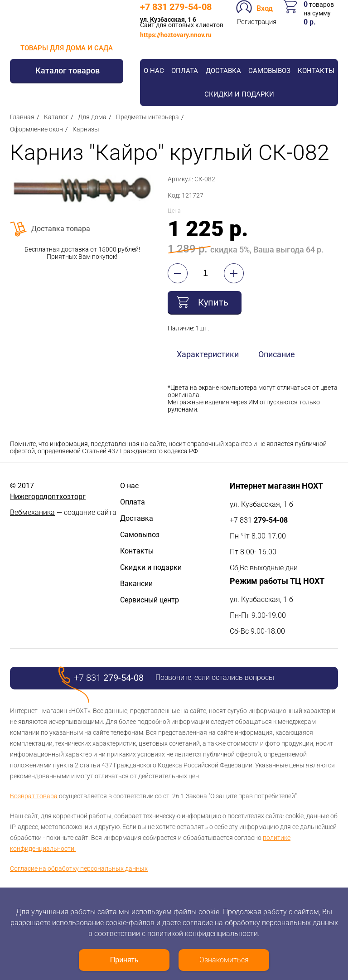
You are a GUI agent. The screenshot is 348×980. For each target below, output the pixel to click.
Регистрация (257, 22)
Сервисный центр (150, 600)
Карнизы (86, 129)
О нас (154, 71)
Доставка (223, 71)
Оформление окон (36, 129)
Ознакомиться (224, 960)
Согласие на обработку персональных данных (79, 868)
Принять (124, 960)
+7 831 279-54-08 (176, 7)
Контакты (316, 71)
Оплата (185, 71)
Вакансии (136, 584)
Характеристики (208, 354)
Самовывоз (269, 71)
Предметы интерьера (147, 117)
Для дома (92, 117)
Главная (22, 117)
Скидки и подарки (239, 94)
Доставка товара (61, 229)
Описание (277, 354)
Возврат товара (34, 796)
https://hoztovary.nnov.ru (176, 35)
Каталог (56, 117)
